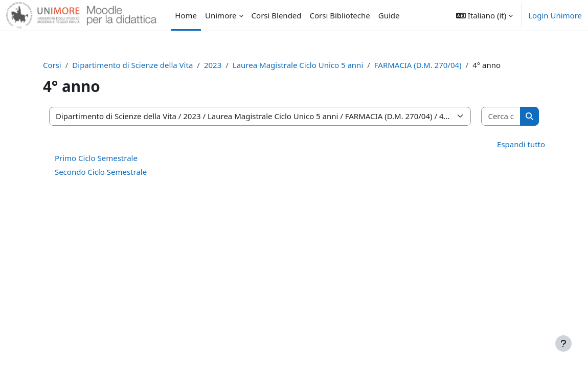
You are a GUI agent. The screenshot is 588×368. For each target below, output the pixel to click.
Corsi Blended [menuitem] (277, 15)
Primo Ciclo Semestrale (103, 158)
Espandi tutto (514, 144)
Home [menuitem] (186, 15)
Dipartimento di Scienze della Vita (140, 65)
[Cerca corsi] (495, 116)
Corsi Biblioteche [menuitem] (340, 15)
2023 (219, 65)
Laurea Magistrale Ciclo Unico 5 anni (304, 65)
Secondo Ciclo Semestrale (107, 172)
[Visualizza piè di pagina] (563, 343)
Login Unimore (555, 15)
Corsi (59, 65)
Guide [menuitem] (389, 15)
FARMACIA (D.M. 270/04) (425, 65)
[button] (484, 15)
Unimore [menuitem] (221, 15)
